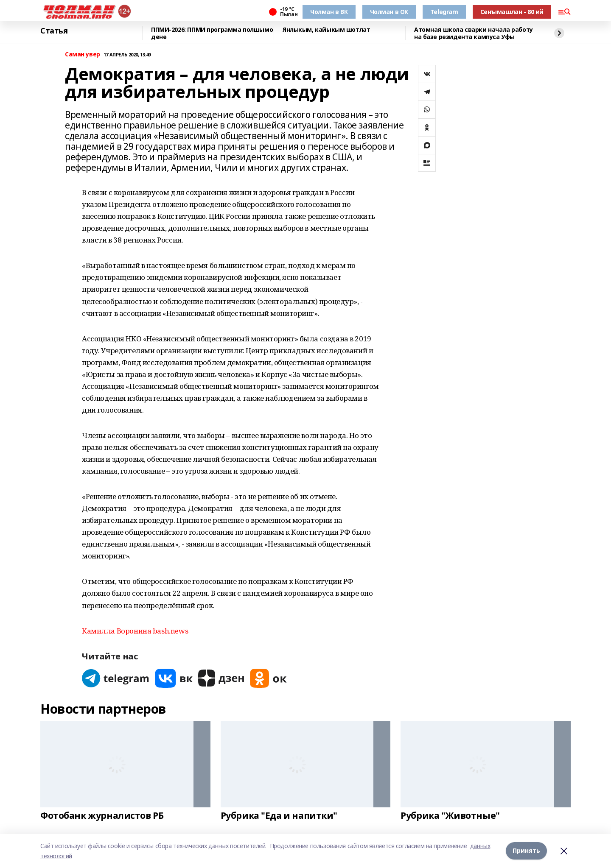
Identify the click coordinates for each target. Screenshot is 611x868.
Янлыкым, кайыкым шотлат (326, 30)
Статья (54, 31)
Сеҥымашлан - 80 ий (512, 12)
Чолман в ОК (389, 12)
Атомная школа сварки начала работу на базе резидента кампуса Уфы (474, 33)
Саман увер (83, 54)
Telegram (444, 12)
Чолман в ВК (329, 12)
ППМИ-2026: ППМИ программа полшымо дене (212, 33)
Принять (526, 851)
